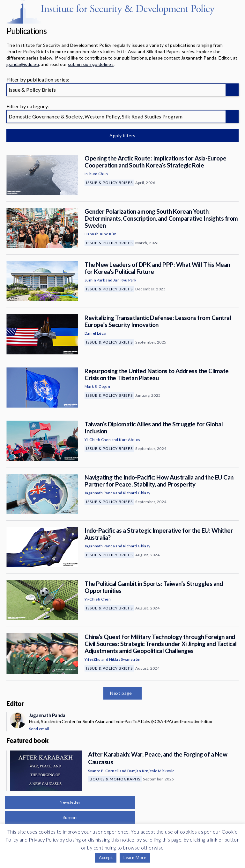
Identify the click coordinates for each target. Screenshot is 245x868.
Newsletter (70, 802)
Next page (121, 693)
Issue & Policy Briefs (109, 183)
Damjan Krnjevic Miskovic (151, 771)
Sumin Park (95, 280)
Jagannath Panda (100, 493)
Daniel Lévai (96, 333)
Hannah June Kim (100, 234)
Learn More (135, 857)
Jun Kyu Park (125, 280)
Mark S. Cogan (97, 386)
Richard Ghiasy (137, 493)
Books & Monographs (115, 779)
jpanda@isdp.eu (23, 64)
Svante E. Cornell (104, 771)
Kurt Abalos (130, 440)
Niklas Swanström (125, 659)
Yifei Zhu (93, 659)
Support (70, 818)
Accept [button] (106, 857)
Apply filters (122, 135)
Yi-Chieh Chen (98, 440)
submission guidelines (91, 64)
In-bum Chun (96, 174)
